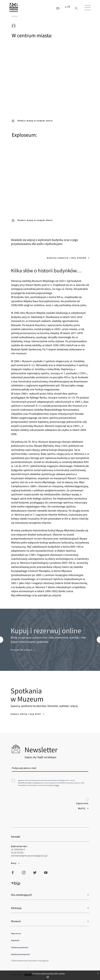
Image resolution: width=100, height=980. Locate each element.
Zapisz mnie (82, 802)
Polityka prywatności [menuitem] (20, 947)
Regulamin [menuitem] (15, 940)
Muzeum (16, 921)
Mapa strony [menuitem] (16, 933)
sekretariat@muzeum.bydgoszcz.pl (29, 856)
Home (14, 16)
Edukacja (16, 908)
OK (48, 977)
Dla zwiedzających (22, 895)
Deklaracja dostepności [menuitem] (20, 954)
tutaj (57, 785)
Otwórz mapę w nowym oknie (32, 121)
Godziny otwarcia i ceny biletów (67, 258)
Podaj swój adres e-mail (24, 768)
